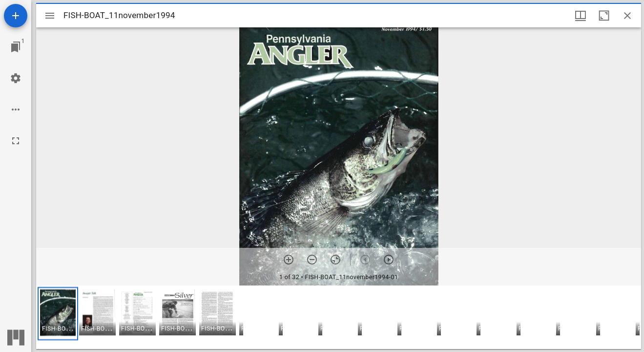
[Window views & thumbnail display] (581, 16)
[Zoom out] (312, 260)
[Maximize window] (604, 16)
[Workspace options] (16, 110)
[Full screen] (16, 141)
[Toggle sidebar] (50, 16)
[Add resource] (16, 16)
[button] (58, 314)
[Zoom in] (289, 260)
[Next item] (389, 260)
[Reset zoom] (335, 260)
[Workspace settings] (16, 78)
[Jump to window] (16, 47)
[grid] (339, 317)
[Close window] (627, 16)
